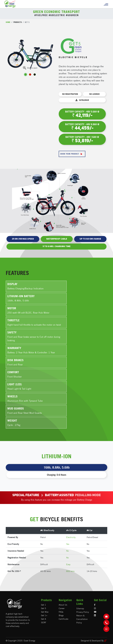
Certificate (63, 619)
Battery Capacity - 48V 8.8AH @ (82, 127)
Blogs (61, 615)
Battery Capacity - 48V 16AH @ (82, 139)
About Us (63, 605)
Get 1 (44, 605)
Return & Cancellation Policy (82, 619)
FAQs (61, 612)
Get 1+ (44, 615)
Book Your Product (72, 154)
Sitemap (80, 608)
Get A (44, 619)
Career (62, 608)
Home (8, 22)
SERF (44, 622)
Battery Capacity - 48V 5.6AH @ (82, 114)
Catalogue (82, 100)
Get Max (45, 612)
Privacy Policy (83, 612)
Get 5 (44, 608)
